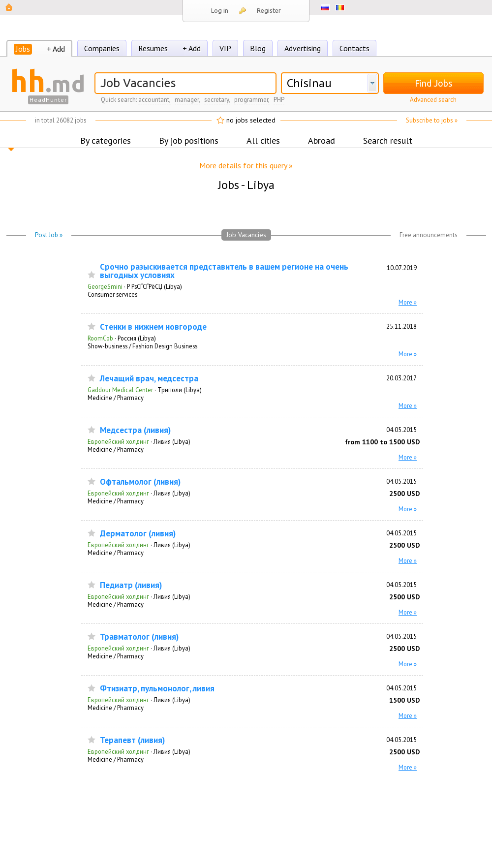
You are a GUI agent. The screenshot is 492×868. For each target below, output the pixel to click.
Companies (102, 48)
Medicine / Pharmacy (116, 398)
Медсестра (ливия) (135, 430)
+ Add (56, 49)
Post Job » (49, 235)
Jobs (23, 49)
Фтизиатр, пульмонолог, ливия (157, 689)
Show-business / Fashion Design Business (142, 346)
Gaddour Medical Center (120, 390)
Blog (258, 48)
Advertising (303, 48)
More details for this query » (246, 165)
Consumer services (112, 294)
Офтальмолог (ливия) (140, 482)
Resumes (153, 48)
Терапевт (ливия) (132, 740)
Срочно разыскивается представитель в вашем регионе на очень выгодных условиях (224, 271)
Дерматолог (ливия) (138, 534)
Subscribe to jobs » (432, 120)
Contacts (354, 48)
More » (408, 302)
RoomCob (100, 338)
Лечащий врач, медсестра (149, 379)
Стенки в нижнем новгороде (153, 327)
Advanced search (433, 100)
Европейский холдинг (118, 441)
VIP (225, 48)
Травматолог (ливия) (139, 637)
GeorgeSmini (105, 286)
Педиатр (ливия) (131, 585)
